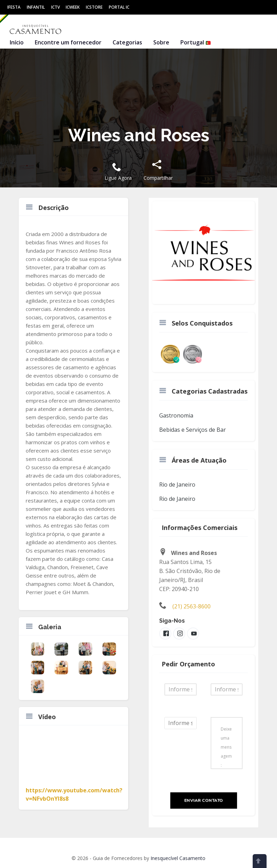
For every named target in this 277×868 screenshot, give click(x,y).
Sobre (161, 42)
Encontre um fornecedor (68, 42)
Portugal (196, 42)
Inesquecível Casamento (178, 858)
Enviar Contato (204, 800)
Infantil (36, 7)
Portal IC (119, 7)
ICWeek (73, 7)
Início (17, 42)
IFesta (14, 7)
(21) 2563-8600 (192, 606)
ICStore (94, 7)
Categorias (127, 42)
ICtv (55, 7)
